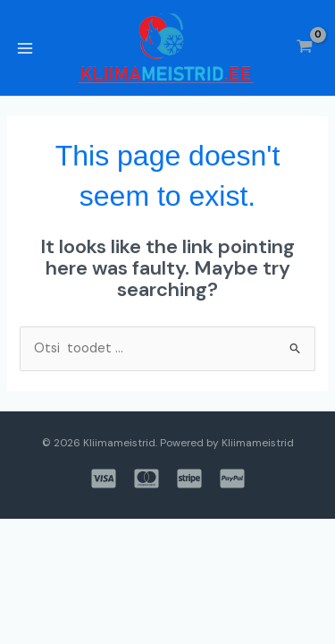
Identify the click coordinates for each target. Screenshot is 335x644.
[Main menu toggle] (25, 48)
